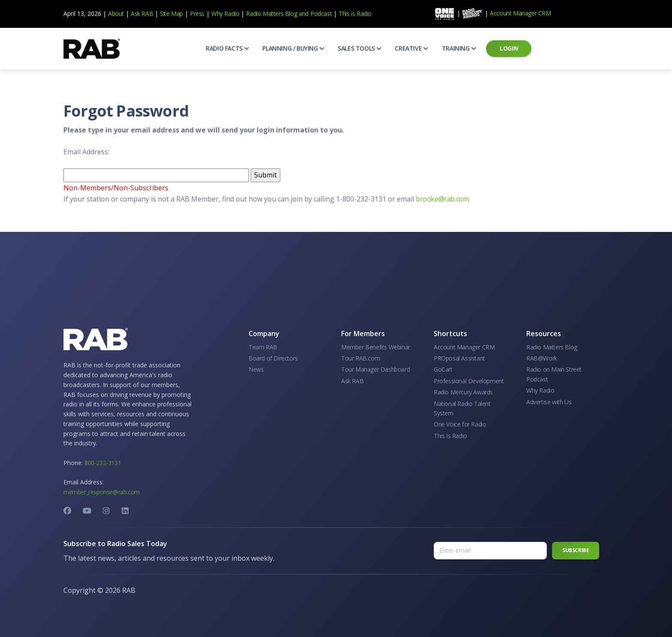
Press (197, 14)
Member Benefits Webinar (376, 347)
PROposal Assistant (459, 358)
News (256, 369)
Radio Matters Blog (271, 14)
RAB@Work (542, 358)
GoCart (443, 369)
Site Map (171, 14)
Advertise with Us (549, 402)
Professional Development (469, 381)
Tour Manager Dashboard (375, 369)
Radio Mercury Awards (463, 392)
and (304, 14)
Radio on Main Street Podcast (554, 374)
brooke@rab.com (442, 199)
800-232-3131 (103, 463)
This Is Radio (450, 436)
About (116, 14)
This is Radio (355, 14)
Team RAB (263, 347)
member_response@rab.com (102, 492)
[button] (227, 48)
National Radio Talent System (462, 408)
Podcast (321, 14)
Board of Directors (273, 358)
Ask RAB (142, 14)
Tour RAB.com (360, 358)
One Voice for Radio (460, 424)
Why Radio (225, 14)
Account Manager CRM (520, 13)
